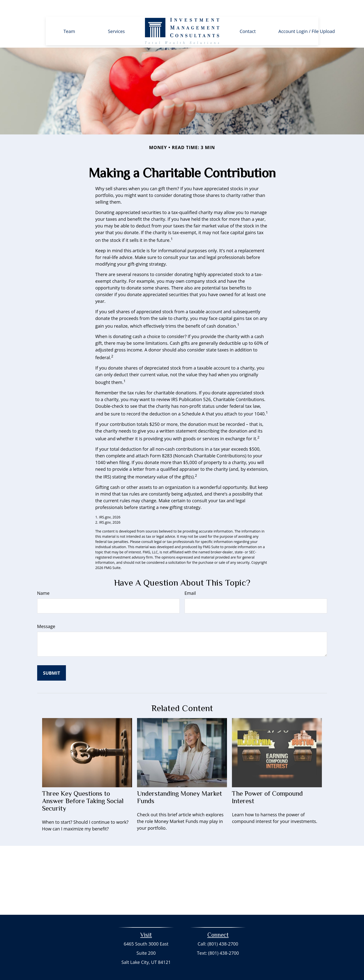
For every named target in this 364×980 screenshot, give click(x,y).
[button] (69, 17)
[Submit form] (52, 659)
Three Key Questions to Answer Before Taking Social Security (83, 787)
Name (43, 579)
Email (190, 579)
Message (46, 612)
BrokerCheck (226, 967)
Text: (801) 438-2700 (218, 939)
